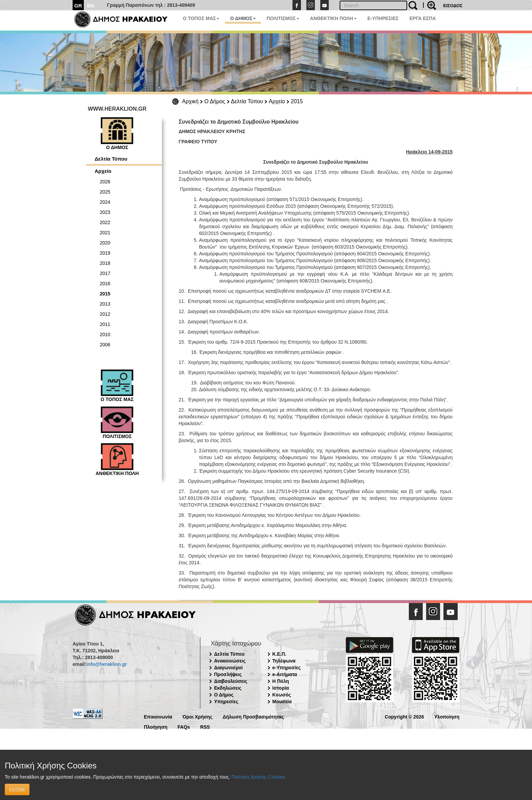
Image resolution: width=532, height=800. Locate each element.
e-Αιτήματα (285, 674)
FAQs (184, 726)
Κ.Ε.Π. (279, 654)
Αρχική (191, 101)
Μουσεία (282, 702)
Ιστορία (281, 688)
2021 (105, 233)
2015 (297, 101)
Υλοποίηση (447, 716)
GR (78, 6)
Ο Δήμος (215, 101)
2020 (105, 243)
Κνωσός (282, 695)
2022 (105, 222)
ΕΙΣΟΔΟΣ (453, 6)
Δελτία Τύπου (247, 101)
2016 (105, 284)
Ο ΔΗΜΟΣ (243, 18)
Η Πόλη (281, 681)
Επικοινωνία (158, 716)
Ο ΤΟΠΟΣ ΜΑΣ (201, 18)
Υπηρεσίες (226, 702)
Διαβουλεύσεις (231, 681)
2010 (105, 334)
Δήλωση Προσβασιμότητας (253, 716)
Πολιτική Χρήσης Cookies (258, 777)
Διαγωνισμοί (228, 668)
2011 (105, 324)
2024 (105, 202)
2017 (105, 273)
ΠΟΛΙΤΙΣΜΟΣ (283, 18)
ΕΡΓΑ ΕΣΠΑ (423, 18)
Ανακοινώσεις (230, 661)
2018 (105, 263)
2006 (105, 345)
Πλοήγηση (156, 726)
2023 (105, 212)
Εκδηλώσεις (228, 688)
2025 (105, 192)
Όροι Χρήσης (198, 716)
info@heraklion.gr (106, 664)
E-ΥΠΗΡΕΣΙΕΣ (383, 18)
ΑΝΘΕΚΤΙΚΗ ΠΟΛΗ (333, 18)
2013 (105, 304)
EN (91, 6)
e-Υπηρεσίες (287, 668)
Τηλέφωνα (284, 661)
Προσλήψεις (228, 674)
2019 (105, 253)
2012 (105, 314)
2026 (105, 182)
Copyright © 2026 (404, 716)
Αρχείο (277, 101)
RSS (205, 726)
